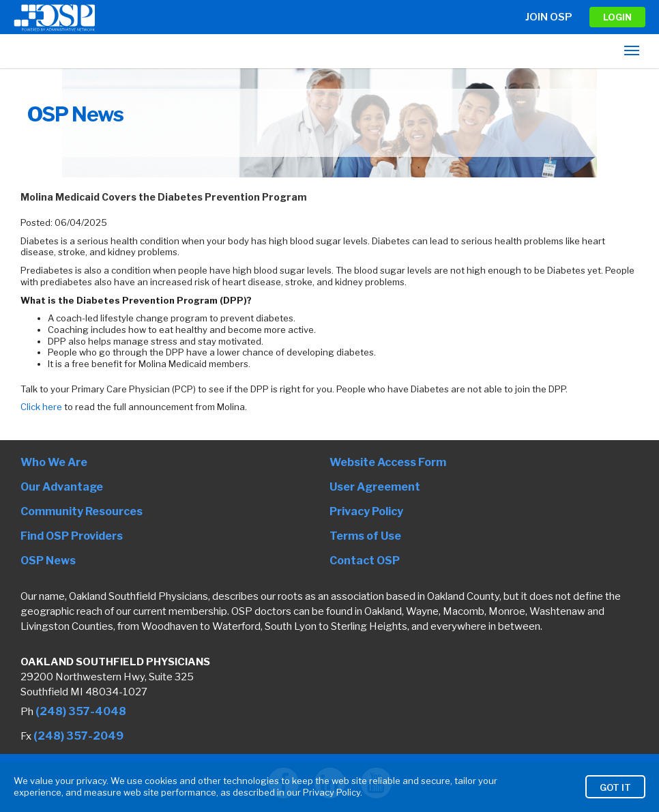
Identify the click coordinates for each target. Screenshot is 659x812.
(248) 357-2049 (78, 736)
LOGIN (617, 17)
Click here (41, 407)
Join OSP (549, 17)
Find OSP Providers (72, 536)
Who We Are (54, 462)
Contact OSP (365, 561)
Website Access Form (388, 462)
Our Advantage (62, 487)
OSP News (48, 561)
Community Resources (82, 511)
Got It (615, 792)
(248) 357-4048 (81, 711)
